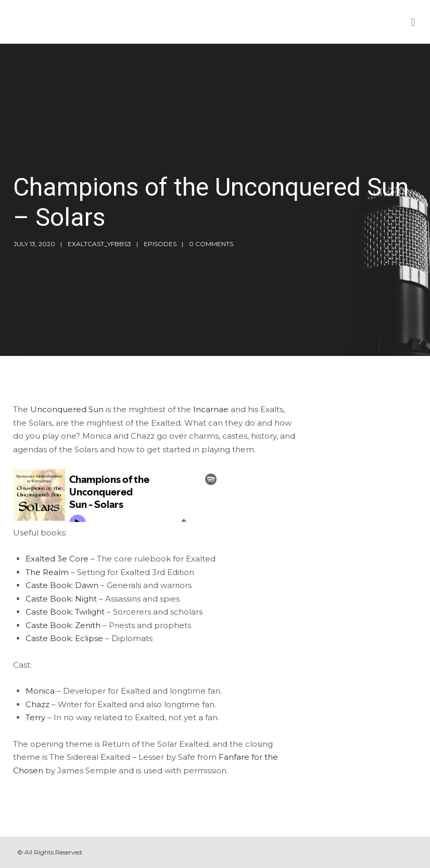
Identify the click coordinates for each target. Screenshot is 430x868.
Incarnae (211, 409)
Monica (40, 691)
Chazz (37, 704)
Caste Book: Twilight (65, 612)
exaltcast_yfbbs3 (99, 244)
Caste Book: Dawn (62, 585)
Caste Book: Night (61, 599)
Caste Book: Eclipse (64, 638)
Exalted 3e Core (57, 559)
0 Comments (211, 244)
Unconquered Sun (67, 409)
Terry (35, 717)
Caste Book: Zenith (63, 625)
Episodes (160, 244)
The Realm (47, 572)
